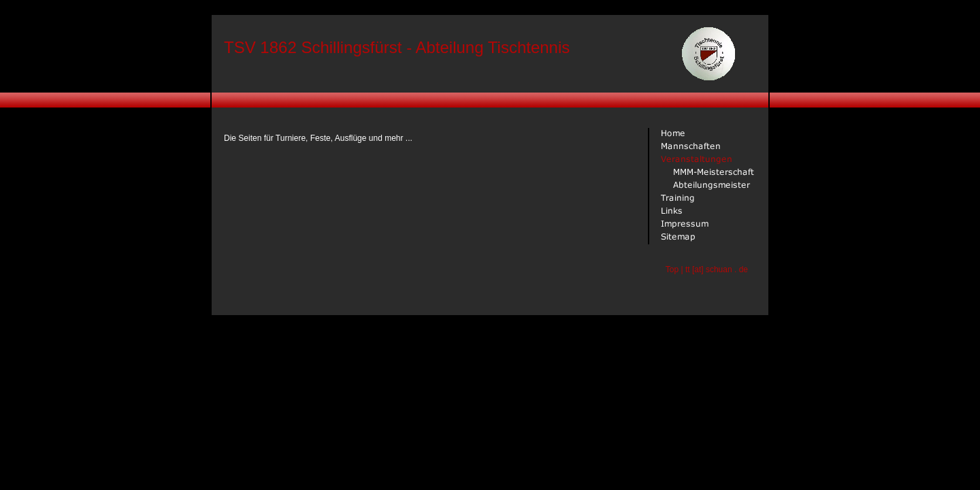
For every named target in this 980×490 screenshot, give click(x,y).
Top (672, 269)
